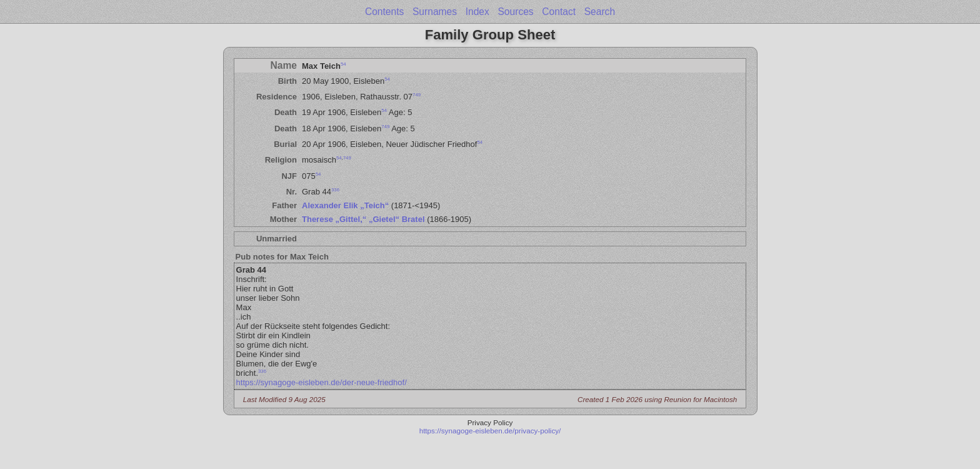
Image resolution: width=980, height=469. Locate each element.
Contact (559, 12)
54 (343, 63)
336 (335, 190)
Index (477, 12)
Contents (384, 12)
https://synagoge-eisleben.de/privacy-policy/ (490, 431)
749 (417, 95)
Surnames (435, 12)
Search (600, 12)
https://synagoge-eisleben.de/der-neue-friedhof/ (322, 382)
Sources (515, 12)
